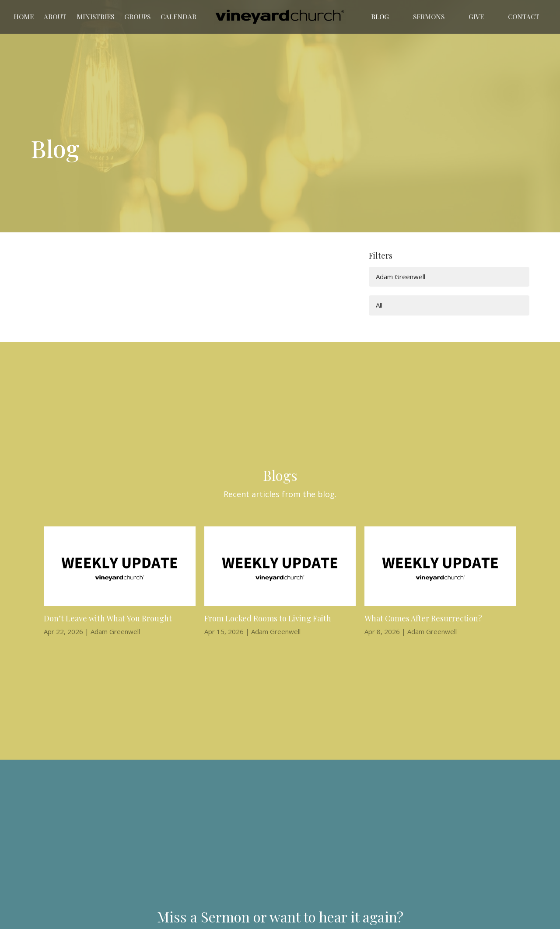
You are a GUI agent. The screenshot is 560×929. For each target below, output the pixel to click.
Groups (137, 17)
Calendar (178, 17)
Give (476, 17)
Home (24, 17)
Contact (524, 17)
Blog (380, 17)
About (55, 17)
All (379, 305)
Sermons (429, 17)
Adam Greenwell (401, 277)
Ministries (95, 17)
